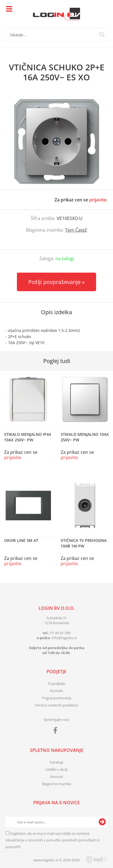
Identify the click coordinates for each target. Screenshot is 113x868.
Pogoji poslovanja (57, 698)
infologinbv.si (64, 638)
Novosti (57, 777)
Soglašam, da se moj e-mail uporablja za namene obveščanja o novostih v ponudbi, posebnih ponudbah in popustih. (53, 840)
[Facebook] (57, 731)
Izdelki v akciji (56, 769)
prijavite (98, 200)
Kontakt (56, 691)
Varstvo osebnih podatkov (56, 705)
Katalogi (56, 762)
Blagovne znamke (57, 784)
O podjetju (57, 683)
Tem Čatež (76, 230)
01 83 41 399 (60, 633)
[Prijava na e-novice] (102, 822)
